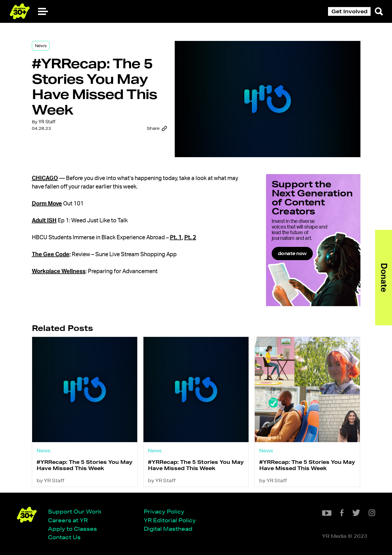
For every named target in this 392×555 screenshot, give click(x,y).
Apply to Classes (72, 529)
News (41, 46)
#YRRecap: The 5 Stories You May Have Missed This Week (85, 465)
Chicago (45, 178)
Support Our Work (75, 511)
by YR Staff (50, 480)
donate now (292, 253)
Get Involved (349, 11)
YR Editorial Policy (170, 520)
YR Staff (47, 122)
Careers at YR (68, 520)
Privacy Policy (164, 511)
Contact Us (64, 537)
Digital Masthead (168, 529)
